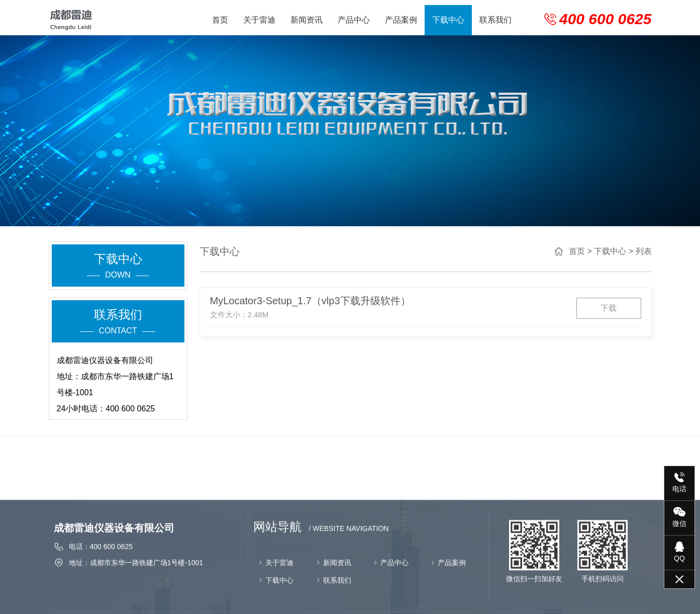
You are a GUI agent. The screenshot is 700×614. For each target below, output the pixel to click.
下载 (616, 308)
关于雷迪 (259, 20)
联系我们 (495, 20)
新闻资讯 (307, 20)
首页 (220, 20)
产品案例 (401, 20)
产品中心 (354, 20)
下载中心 (448, 20)
